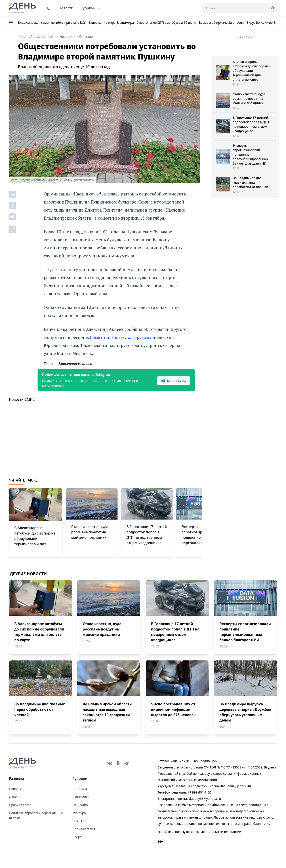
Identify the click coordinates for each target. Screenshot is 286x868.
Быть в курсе (174, 381)
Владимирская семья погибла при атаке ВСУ (52, 22)
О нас (13, 797)
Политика (80, 789)
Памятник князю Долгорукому (121, 337)
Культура (79, 813)
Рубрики (91, 8)
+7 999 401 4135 (200, 792)
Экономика (81, 797)
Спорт (77, 837)
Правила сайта (20, 805)
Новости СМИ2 (22, 399)
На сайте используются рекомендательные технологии (199, 832)
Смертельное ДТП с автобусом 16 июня (166, 22)
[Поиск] (235, 8)
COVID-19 (79, 821)
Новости (66, 8)
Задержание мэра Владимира (111, 22)
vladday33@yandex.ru (205, 799)
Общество (80, 805)
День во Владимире (23, 8)
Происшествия (84, 829)
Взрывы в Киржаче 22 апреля (221, 22)
